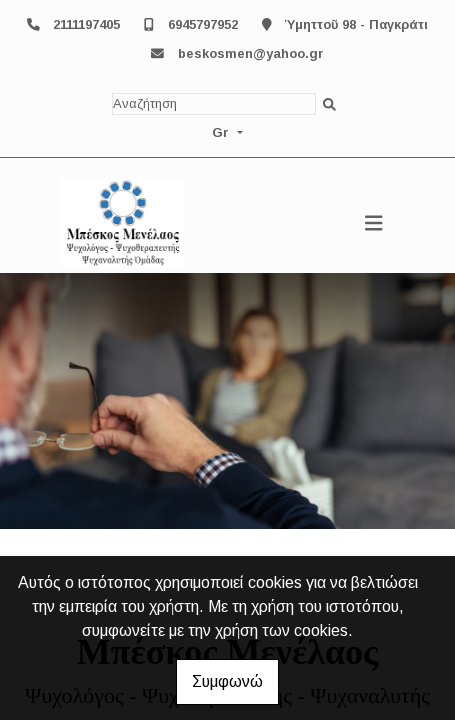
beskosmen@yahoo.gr (251, 53)
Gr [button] (222, 132)
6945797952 (203, 24)
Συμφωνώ (227, 681)
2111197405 (86, 24)
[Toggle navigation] (374, 223)
